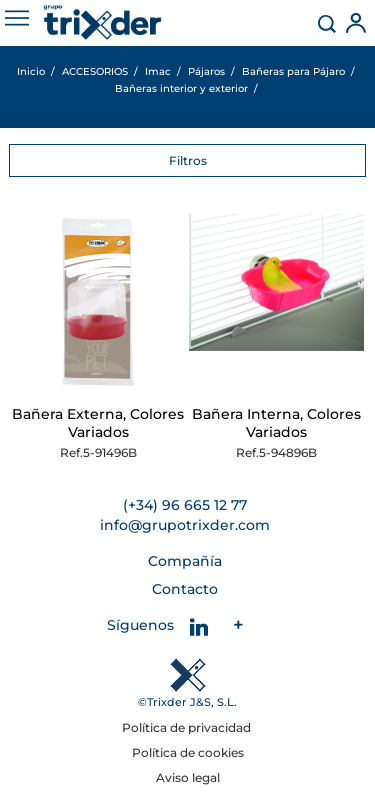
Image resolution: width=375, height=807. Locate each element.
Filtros (188, 160)
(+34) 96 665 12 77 (185, 505)
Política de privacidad (188, 727)
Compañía (185, 561)
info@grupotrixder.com (185, 525)
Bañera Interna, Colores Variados (276, 423)
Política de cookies (188, 752)
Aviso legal (188, 777)
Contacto (185, 589)
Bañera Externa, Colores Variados (98, 423)
